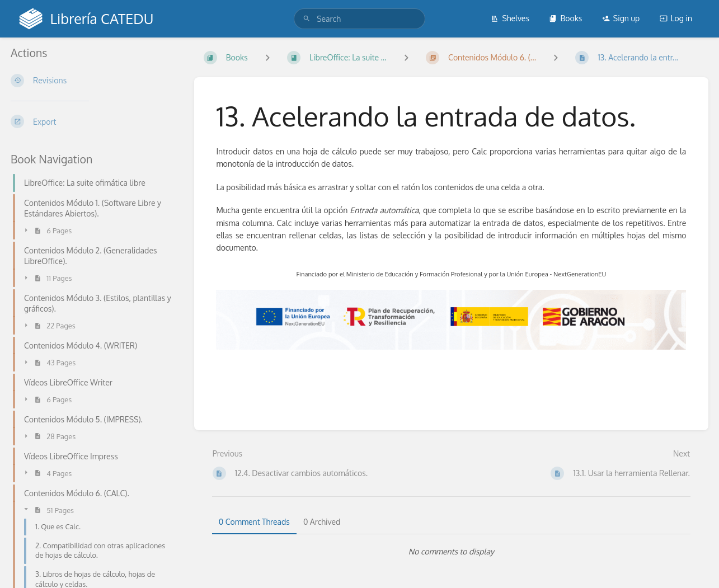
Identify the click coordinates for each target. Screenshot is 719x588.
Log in (676, 18)
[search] (359, 19)
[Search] (307, 19)
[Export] (93, 121)
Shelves (510, 18)
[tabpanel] (451, 552)
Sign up (621, 18)
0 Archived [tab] (322, 522)
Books (565, 18)
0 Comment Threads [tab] (254, 522)
